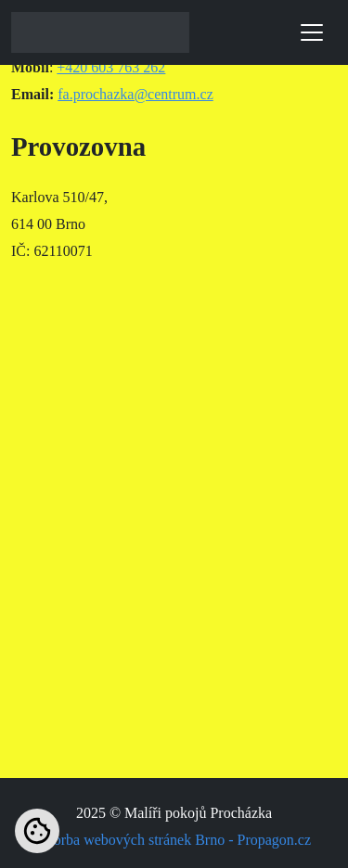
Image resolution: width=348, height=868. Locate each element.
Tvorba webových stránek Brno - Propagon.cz (174, 840)
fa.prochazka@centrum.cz (135, 94)
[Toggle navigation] (312, 32)
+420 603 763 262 (111, 67)
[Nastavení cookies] (37, 831)
